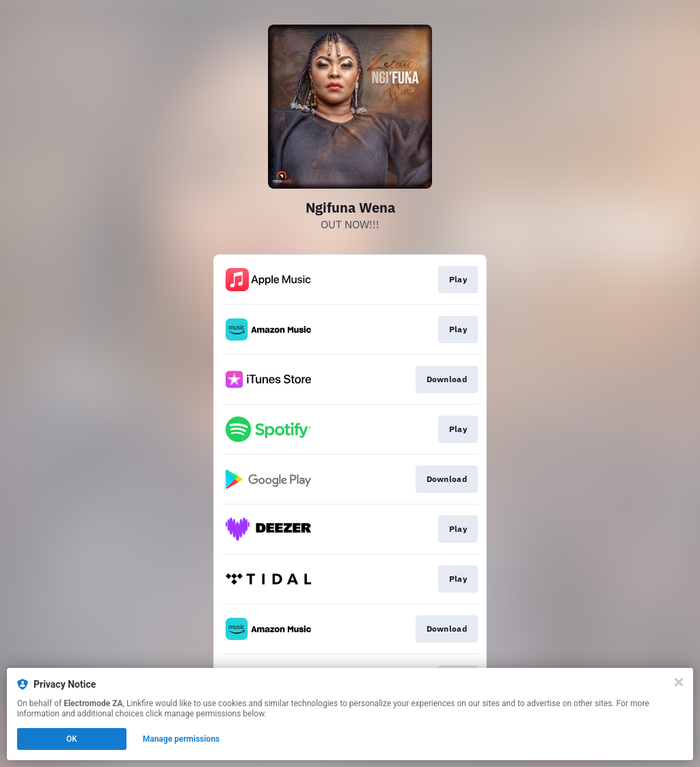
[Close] (679, 682)
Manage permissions (181, 739)
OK (72, 739)
